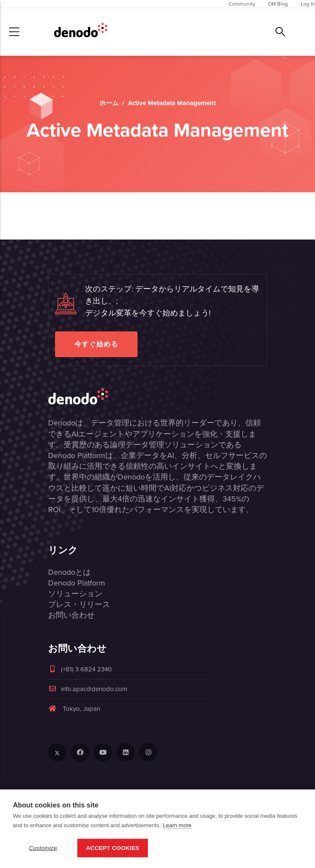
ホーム (109, 103)
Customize (43, 848)
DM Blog (278, 4)
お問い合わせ (71, 615)
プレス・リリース (79, 604)
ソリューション (75, 594)
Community (242, 4)
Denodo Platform (77, 583)
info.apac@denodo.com (88, 689)
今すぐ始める (96, 344)
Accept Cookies (113, 848)
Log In (308, 4)
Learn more (177, 825)
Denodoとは (69, 572)
